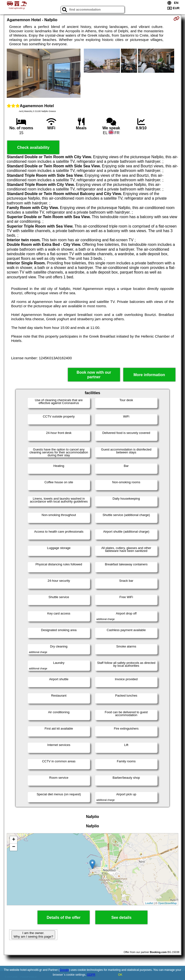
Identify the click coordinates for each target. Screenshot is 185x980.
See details (121, 918)
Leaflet (149, 903)
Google (64, 970)
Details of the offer (64, 918)
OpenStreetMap (167, 903)
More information (149, 375)
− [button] (14, 847)
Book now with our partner (94, 375)
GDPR (91, 975)
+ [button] (14, 840)
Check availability (33, 147)
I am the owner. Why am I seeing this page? (33, 935)
